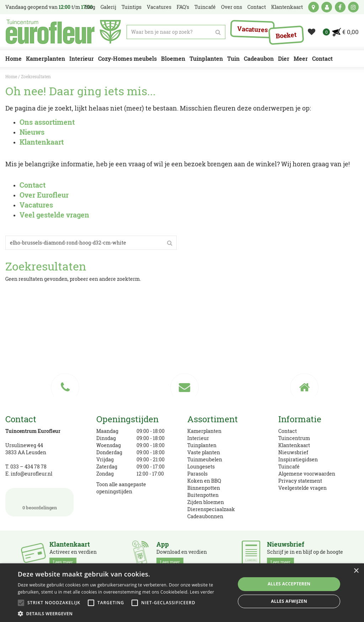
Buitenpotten (203, 495)
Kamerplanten (204, 431)
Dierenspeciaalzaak (211, 509)
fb (340, 7)
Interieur (198, 438)
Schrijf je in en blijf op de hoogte (305, 553)
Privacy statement (300, 481)
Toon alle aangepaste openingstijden (121, 488)
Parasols (197, 474)
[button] (123, 613)
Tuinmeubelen (205, 459)
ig (353, 7)
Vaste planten (204, 452)
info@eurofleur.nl (31, 474)
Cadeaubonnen (205, 516)
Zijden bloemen (206, 502)
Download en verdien (182, 553)
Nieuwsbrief (293, 452)
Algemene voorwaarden (307, 474)
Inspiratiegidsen (298, 459)
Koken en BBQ (204, 481)
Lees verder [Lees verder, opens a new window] (202, 592)
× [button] (356, 571)
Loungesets (201, 466)
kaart (314, 7)
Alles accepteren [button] (289, 584)
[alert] (182, 593)
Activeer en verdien (73, 553)
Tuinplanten (202, 445)
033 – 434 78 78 (28, 466)
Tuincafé (289, 466)
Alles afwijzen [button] (289, 601)
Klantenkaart (294, 445)
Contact (288, 431)
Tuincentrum (294, 438)
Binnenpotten (204, 488)
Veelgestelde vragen (303, 488)
